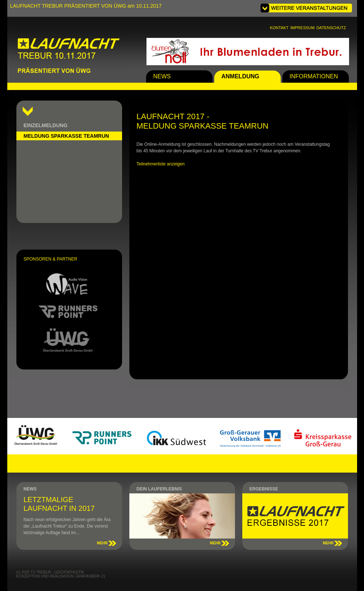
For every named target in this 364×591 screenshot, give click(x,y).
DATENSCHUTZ (331, 28)
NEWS (162, 76)
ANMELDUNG (240, 76)
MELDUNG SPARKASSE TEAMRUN (66, 136)
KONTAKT (279, 28)
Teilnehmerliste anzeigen (161, 164)
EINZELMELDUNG (46, 125)
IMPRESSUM (303, 28)
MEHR (102, 543)
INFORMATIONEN (314, 76)
